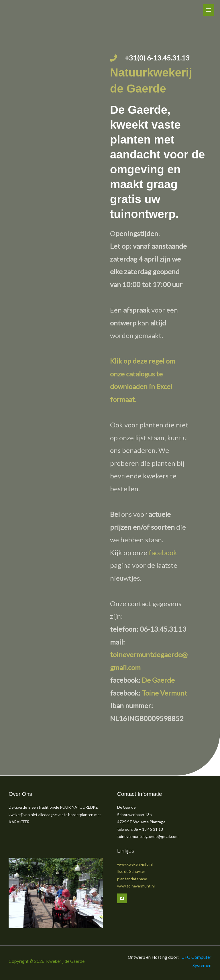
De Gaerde (158, 680)
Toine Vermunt (165, 693)
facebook (163, 552)
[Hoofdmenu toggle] (209, 10)
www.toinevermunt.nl (136, 886)
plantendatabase (132, 879)
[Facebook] (122, 898)
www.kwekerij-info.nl (135, 864)
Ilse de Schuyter (131, 871)
